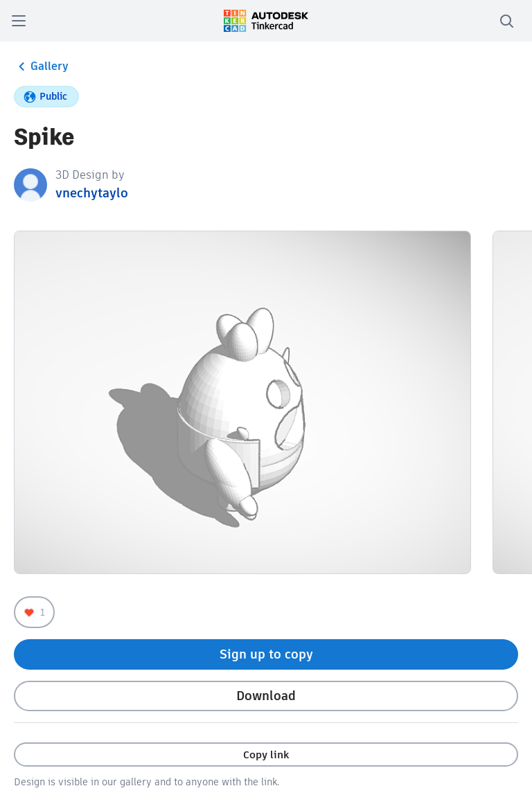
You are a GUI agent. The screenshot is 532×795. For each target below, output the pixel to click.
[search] (506, 21)
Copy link (266, 754)
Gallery (41, 66)
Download (266, 696)
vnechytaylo (92, 193)
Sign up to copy (266, 654)
